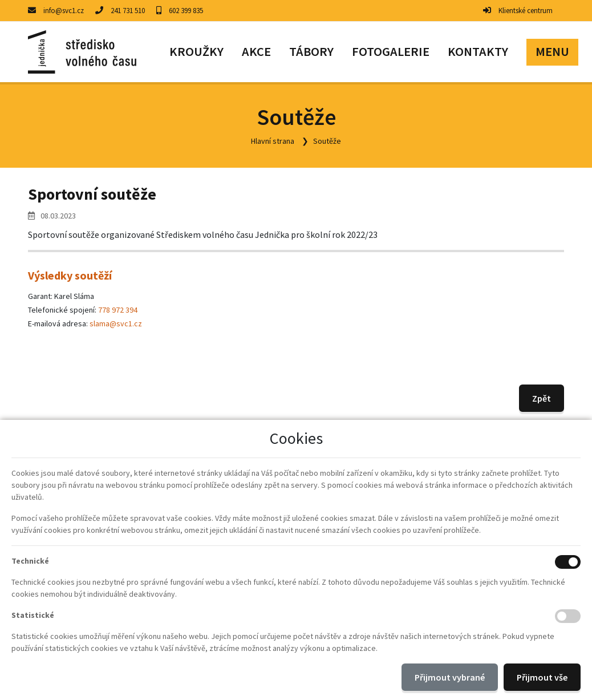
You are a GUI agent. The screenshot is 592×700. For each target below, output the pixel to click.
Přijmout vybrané (450, 677)
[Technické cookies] (568, 562)
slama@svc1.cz (116, 323)
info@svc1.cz (64, 11)
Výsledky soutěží (70, 275)
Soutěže (327, 141)
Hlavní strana (273, 141)
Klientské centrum (526, 11)
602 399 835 (186, 11)
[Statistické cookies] (568, 616)
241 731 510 (128, 11)
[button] (552, 52)
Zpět (542, 398)
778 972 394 (118, 310)
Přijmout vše (542, 677)
